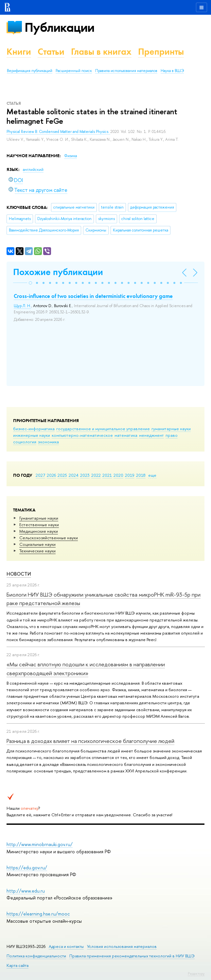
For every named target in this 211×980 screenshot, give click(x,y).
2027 (40, 475)
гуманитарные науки (171, 429)
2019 (130, 475)
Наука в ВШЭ (172, 71)
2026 (51, 475)
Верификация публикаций (30, 71)
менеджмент (151, 435)
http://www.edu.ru (26, 891)
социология (25, 442)
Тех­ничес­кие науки (37, 551)
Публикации (59, 27)
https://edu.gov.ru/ (27, 868)
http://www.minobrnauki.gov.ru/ (40, 844)
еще (152, 475)
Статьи (51, 52)
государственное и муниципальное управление (103, 429)
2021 (107, 475)
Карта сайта (18, 965)
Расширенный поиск (74, 71)
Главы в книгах (101, 52)
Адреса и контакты (66, 946)
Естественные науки (39, 525)
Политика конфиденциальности (36, 956)
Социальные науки (37, 544)
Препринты (161, 52)
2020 (118, 475)
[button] (30, 283)
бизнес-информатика (34, 429)
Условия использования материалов (122, 946)
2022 (96, 475)
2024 (74, 475)
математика (126, 435)
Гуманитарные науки (39, 518)
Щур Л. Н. (22, 306)
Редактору (196, 973)
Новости (19, 574)
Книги (19, 52)
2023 (85, 475)
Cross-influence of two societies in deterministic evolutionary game (93, 296)
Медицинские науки (39, 531)
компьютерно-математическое (82, 435)
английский (33, 170)
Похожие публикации (58, 272)
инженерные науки (32, 435)
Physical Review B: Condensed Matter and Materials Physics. (58, 132)
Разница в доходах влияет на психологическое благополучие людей (90, 741)
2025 (62, 475)
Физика (70, 156)
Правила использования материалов (126, 71)
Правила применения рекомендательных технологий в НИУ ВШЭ (132, 956)
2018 (141, 475)
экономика (48, 442)
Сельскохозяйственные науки (49, 538)
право (172, 435)
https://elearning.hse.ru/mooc (38, 914)
